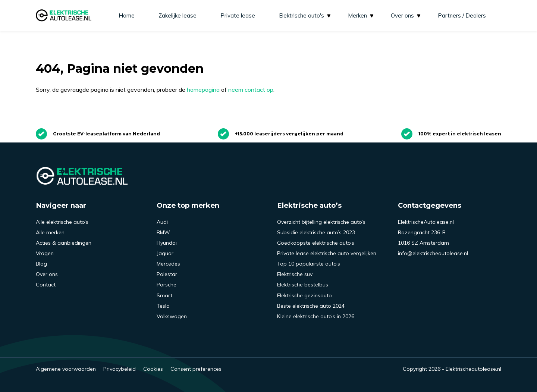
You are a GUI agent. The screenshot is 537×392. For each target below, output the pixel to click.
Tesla (163, 306)
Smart (164, 295)
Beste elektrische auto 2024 (311, 306)
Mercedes (168, 264)
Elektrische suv (295, 274)
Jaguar (165, 253)
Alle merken (50, 232)
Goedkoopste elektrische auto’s (316, 243)
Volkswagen (172, 316)
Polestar (167, 274)
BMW (163, 232)
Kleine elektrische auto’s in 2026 (316, 316)
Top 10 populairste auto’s (309, 264)
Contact (46, 285)
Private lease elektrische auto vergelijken (327, 253)
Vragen (45, 253)
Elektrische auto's (305, 15)
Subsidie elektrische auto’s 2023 (316, 232)
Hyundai (167, 243)
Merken (361, 15)
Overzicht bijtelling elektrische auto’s (321, 222)
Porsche (167, 285)
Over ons (406, 15)
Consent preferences (196, 369)
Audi (162, 222)
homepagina (203, 90)
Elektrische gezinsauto (304, 295)
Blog (41, 264)
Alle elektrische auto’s (62, 222)
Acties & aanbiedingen (64, 243)
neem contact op (251, 90)
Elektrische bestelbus (303, 285)
